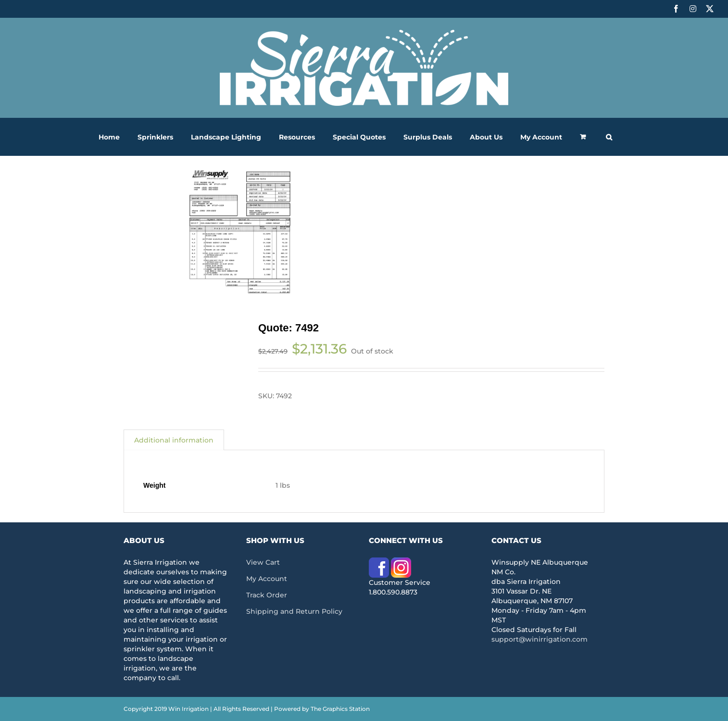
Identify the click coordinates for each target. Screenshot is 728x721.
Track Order (267, 595)
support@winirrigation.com (540, 639)
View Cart (263, 562)
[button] (609, 137)
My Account (267, 579)
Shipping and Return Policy (294, 611)
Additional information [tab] (174, 440)
